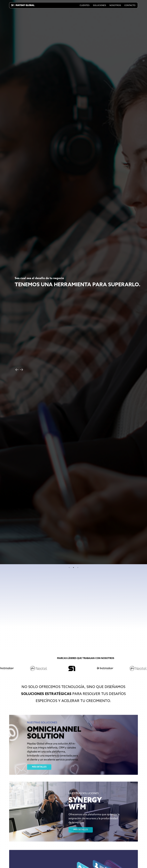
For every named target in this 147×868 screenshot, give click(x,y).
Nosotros (115, 5)
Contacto (130, 5)
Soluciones (100, 5)
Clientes (85, 5)
